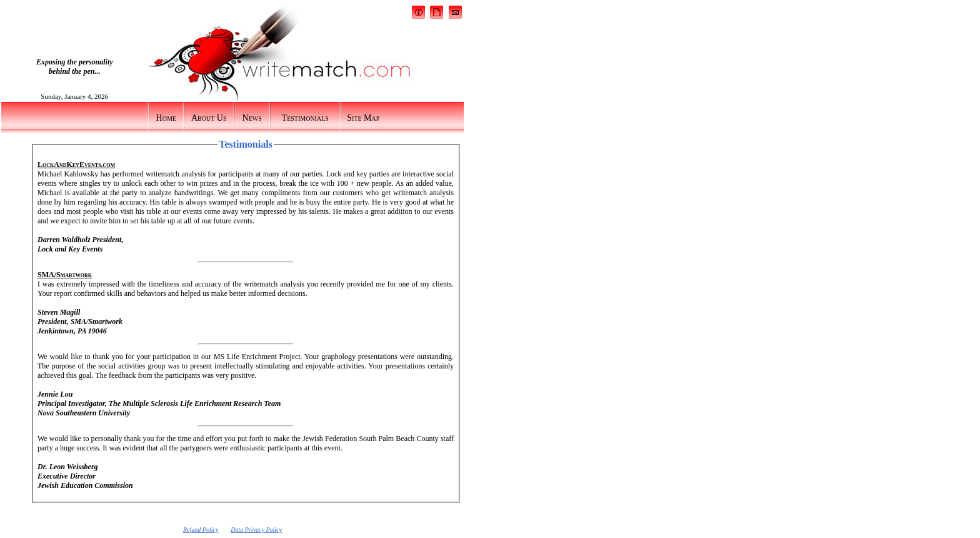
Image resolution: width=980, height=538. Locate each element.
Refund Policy (201, 530)
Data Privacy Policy (256, 530)
